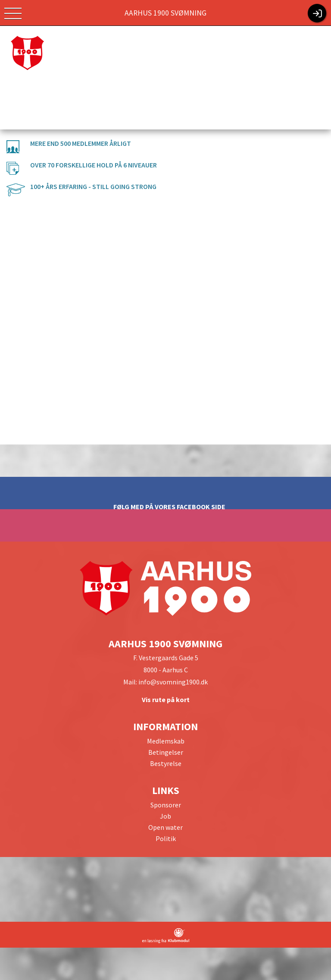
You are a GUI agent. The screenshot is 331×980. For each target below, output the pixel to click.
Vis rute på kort (166, 700)
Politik (166, 838)
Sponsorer (166, 805)
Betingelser (166, 752)
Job (165, 816)
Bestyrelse (166, 763)
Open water (165, 827)
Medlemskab (166, 741)
